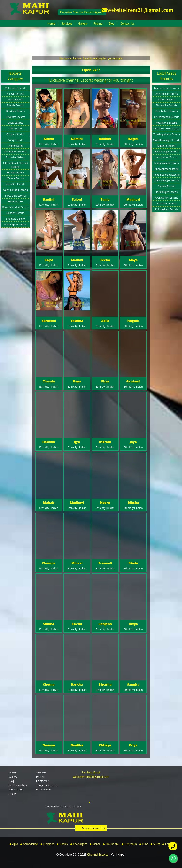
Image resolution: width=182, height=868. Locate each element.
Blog (111, 23)
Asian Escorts (15, 100)
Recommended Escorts (15, 207)
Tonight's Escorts (46, 785)
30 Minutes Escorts (16, 88)
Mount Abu (113, 844)
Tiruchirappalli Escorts (167, 117)
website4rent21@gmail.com (140, 10)
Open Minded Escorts (15, 190)
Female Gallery (15, 172)
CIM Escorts (15, 128)
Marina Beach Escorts (167, 88)
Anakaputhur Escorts (167, 169)
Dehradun (131, 844)
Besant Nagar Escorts (167, 151)
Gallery (83, 23)
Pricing (98, 23)
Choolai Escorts (167, 186)
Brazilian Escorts (16, 111)
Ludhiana (49, 844)
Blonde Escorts (16, 105)
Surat (157, 844)
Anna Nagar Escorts (166, 94)
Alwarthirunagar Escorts (167, 140)
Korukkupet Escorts (167, 192)
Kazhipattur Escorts (167, 157)
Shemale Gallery (15, 219)
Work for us (16, 789)
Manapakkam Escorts (166, 163)
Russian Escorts (16, 213)
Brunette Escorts (15, 117)
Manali (97, 844)
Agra (15, 844)
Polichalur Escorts (166, 203)
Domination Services (15, 151)
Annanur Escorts (166, 146)
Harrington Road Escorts (167, 128)
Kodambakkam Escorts (167, 175)
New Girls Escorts (15, 184)
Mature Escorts (15, 178)
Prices (12, 794)
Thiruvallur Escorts (167, 105)
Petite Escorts (15, 201)
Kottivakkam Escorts (166, 209)
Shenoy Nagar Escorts (167, 180)
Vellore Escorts (167, 100)
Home (51, 23)
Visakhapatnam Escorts (166, 134)
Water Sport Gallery (15, 224)
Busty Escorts (16, 123)
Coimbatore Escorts (167, 111)
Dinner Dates (15, 146)
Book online (43, 789)
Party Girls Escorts (15, 196)
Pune (145, 844)
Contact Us (128, 23)
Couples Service (15, 134)
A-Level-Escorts (15, 94)
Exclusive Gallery (15, 157)
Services (67, 23)
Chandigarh (80, 844)
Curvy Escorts (15, 140)
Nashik (64, 844)
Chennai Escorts (98, 855)
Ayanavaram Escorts (167, 198)
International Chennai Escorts (15, 165)
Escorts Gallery (18, 785)
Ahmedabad (30, 844)
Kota (168, 844)
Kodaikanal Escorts (167, 123)
